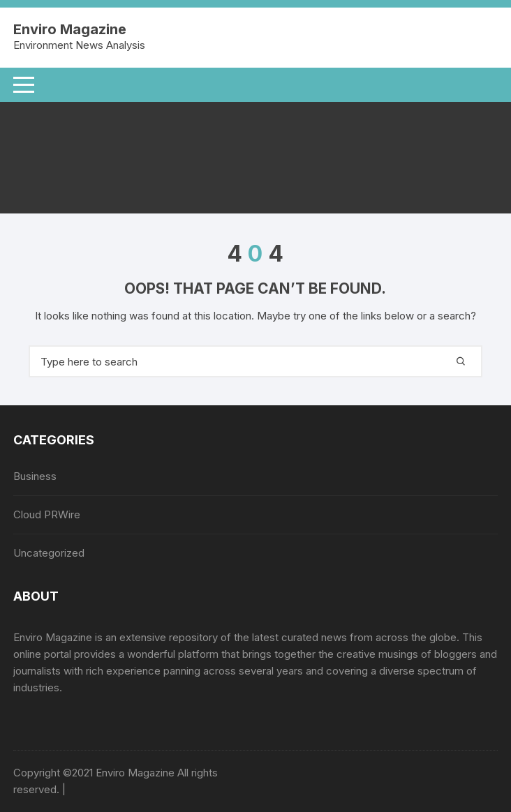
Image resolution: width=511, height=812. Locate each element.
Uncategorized (49, 553)
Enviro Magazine (70, 29)
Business (35, 476)
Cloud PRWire (47, 514)
